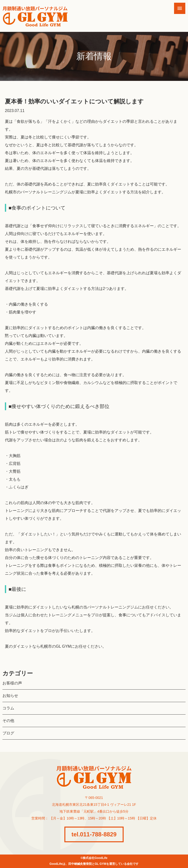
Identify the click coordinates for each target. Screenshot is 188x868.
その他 (8, 721)
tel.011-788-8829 (94, 834)
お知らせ (10, 696)
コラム (8, 708)
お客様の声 (12, 683)
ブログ (8, 733)
